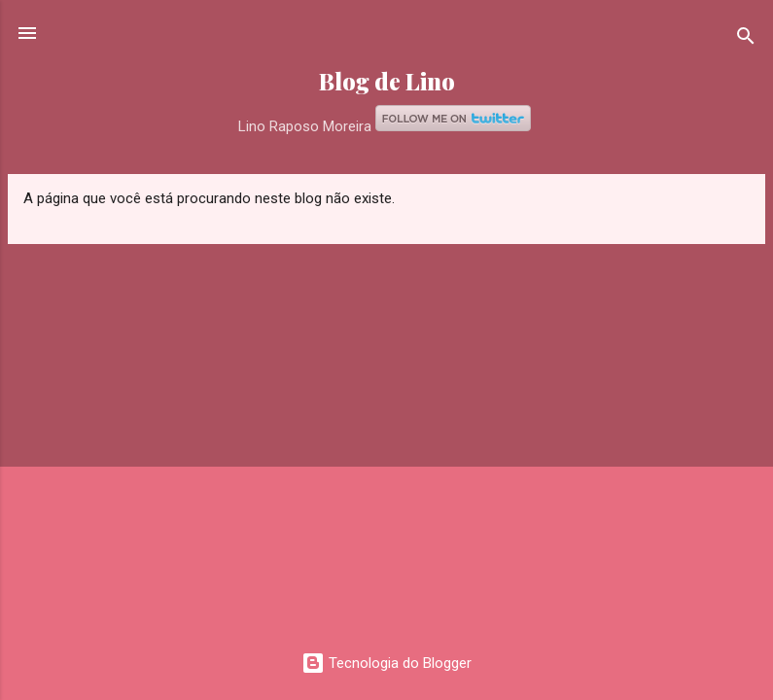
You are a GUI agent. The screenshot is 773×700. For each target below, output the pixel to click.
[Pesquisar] (746, 39)
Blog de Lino (387, 81)
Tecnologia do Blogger (386, 663)
